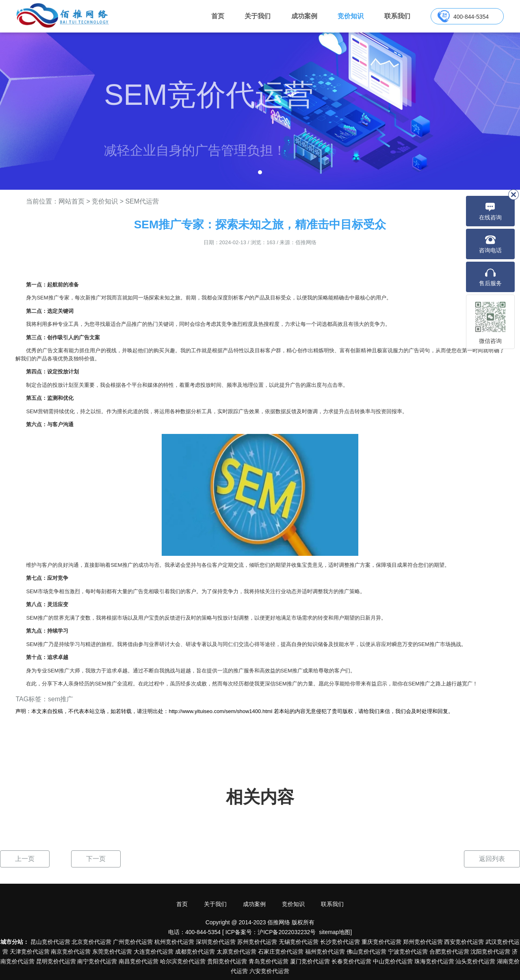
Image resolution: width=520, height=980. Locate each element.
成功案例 (304, 16)
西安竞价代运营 (464, 942)
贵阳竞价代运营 (227, 961)
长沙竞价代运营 (340, 942)
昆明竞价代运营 (56, 961)
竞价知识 (351, 16)
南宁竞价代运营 (97, 961)
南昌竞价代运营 (139, 961)
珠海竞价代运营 (434, 961)
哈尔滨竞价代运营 (183, 961)
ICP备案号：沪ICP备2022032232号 (271, 932)
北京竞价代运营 (91, 942)
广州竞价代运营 (133, 942)
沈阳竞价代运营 (490, 952)
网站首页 (71, 201)
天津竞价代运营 (30, 952)
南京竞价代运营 (71, 952)
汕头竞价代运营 (475, 961)
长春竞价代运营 (351, 961)
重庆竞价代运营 (381, 942)
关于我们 (258, 16)
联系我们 (397, 16)
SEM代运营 (142, 201)
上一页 (25, 859)
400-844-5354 (471, 17)
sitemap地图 (335, 932)
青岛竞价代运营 (269, 961)
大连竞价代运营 (154, 952)
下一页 (96, 859)
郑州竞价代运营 (423, 942)
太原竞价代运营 (236, 952)
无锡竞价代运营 (299, 942)
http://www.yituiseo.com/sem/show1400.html (220, 711)
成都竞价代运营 (195, 952)
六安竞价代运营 (269, 971)
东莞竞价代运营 (112, 952)
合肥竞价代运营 (449, 952)
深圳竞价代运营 (216, 942)
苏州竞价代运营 (257, 942)
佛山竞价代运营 (366, 952)
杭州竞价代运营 (174, 942)
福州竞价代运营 (325, 952)
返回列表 (492, 859)
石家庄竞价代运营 (281, 952)
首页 (218, 16)
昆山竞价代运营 (50, 942)
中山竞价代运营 (393, 961)
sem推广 (61, 699)
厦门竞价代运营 (310, 961)
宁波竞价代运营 (408, 952)
